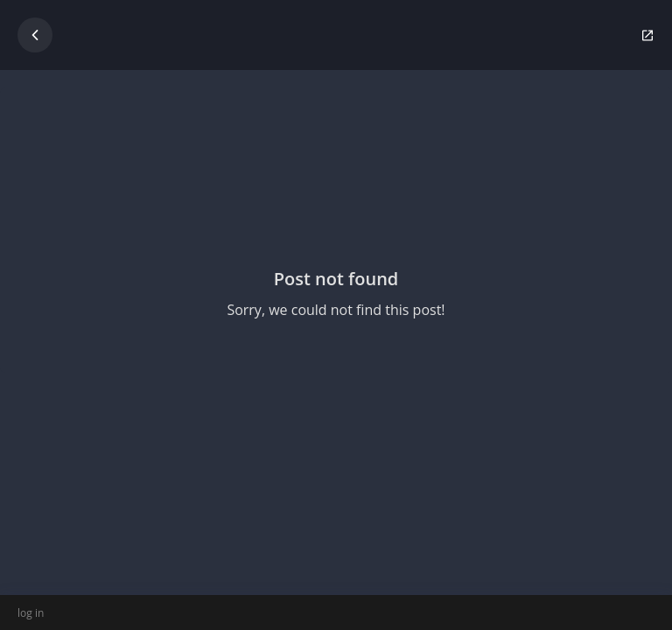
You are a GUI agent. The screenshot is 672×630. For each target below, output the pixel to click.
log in (31, 613)
